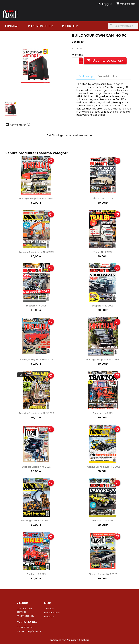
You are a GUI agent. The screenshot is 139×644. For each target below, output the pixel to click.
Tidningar (12, 26)
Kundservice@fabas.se (29, 631)
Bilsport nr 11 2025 (103, 521)
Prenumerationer (40, 26)
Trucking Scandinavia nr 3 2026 (36, 252)
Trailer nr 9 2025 (103, 252)
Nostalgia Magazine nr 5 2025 (36, 360)
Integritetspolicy (25, 616)
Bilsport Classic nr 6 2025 (36, 467)
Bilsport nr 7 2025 (103, 198)
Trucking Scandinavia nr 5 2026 (36, 413)
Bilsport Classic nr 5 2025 (103, 574)
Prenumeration (52, 613)
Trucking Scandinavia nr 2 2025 (103, 467)
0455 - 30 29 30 (25, 627)
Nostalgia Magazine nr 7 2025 (103, 360)
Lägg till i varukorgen (105, 61)
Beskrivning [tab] (86, 76)
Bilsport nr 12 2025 (103, 306)
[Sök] (123, 26)
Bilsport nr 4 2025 (36, 306)
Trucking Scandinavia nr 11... (36, 521)
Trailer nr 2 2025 (36, 574)
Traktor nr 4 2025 (103, 413)
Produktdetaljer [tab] (107, 76)
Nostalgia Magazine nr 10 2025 (36, 198)
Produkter (70, 26)
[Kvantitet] (76, 61)
